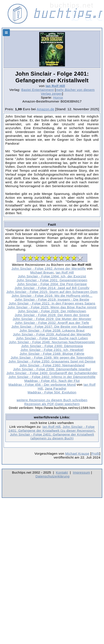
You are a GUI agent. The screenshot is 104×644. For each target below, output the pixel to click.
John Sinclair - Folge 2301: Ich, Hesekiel (52, 350)
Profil (95, 454)
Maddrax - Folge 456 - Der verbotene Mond (42, 385)
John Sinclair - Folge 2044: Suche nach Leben (52, 338)
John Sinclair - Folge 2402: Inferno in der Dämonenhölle (52, 377)
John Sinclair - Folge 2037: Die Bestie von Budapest (52, 327)
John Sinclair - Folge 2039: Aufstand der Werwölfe (52, 334)
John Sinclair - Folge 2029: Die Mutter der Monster (52, 319)
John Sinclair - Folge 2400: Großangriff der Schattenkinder (52, 373)
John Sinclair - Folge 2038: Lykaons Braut (52, 330)
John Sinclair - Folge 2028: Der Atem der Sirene (52, 315)
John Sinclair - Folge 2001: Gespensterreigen (52, 280)
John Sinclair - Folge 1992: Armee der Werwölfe (49, 268)
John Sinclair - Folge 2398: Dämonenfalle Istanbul (52, 369)
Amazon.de (45, 109)
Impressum (81, 472)
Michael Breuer (42, 272)
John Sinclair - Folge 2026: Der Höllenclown (52, 311)
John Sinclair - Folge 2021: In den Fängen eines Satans (52, 303)
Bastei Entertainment (38, 90)
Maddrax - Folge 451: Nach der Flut (52, 381)
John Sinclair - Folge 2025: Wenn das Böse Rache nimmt (52, 307)
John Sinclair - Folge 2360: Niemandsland (52, 365)
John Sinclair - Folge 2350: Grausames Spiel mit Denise (52, 361)
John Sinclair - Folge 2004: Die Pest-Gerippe (52, 284)
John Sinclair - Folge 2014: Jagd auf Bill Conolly (52, 288)
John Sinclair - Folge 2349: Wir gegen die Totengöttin (52, 357)
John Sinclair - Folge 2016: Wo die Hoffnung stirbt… (52, 296)
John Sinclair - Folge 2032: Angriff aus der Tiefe (52, 323)
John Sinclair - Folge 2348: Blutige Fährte (52, 354)
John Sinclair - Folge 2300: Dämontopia (52, 346)
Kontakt (62, 472)
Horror (58, 97)
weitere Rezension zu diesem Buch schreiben (52, 400)
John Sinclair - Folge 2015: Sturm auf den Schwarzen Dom (52, 292)
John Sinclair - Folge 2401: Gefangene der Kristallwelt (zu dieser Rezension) (51, 429)
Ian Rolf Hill (55, 86)
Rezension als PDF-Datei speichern (52, 404)
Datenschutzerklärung (53, 476)
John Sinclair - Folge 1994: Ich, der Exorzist (52, 276)
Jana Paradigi (56, 388)
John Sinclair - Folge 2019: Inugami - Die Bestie (52, 299)
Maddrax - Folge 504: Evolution (52, 392)
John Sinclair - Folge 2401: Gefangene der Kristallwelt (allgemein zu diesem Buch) (52, 436)
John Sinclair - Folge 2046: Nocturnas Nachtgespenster (52, 342)
